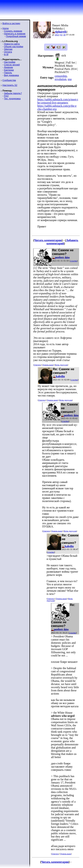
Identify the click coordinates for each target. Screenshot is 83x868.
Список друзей (12, 65)
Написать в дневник (15, 34)
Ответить (37, 365)
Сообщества (9, 80)
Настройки (10, 62)
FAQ (6, 96)
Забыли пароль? (13, 93)
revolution (60, 79)
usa (70, 79)
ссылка (74, 261)
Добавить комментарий (62, 242)
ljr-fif (6, 54)
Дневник (8, 67)
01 (61, 35)
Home (6, 28)
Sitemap (8, 49)
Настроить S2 (10, 85)
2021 (57, 35)
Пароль (8, 73)
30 (64, 35)
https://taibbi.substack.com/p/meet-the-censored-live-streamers (58, 101)
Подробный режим (16, 36)
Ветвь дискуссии (61, 365)
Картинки (9, 70)
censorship (61, 76)
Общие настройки (14, 46)
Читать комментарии (48, 240)
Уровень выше (48, 365)
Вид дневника (11, 75)
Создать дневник (13, 31)
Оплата (8, 52)
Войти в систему (11, 23)
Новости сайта (12, 44)
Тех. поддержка (12, 99)
